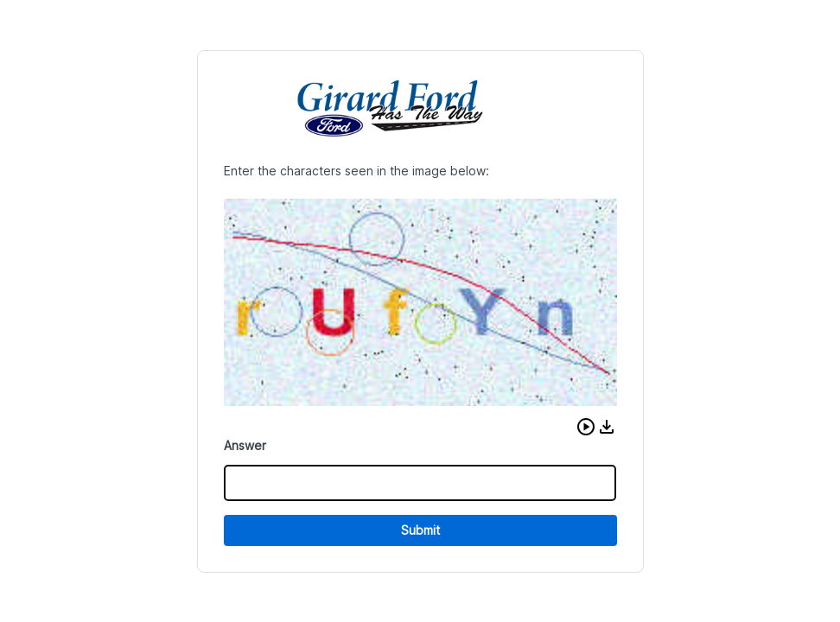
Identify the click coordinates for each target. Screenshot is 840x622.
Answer (245, 445)
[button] (586, 427)
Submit (420, 530)
